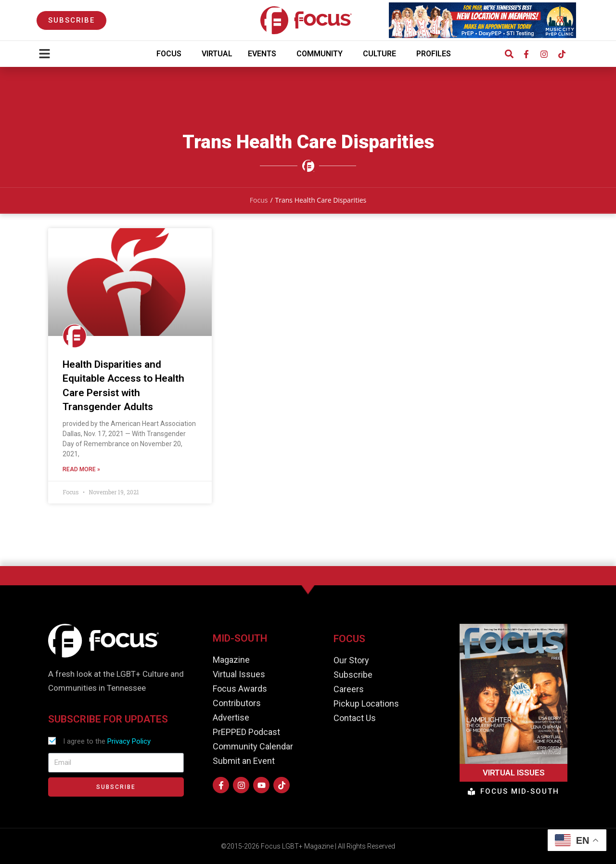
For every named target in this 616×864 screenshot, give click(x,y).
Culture (382, 54)
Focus (171, 54)
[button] (509, 54)
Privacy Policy (129, 741)
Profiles (436, 54)
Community (322, 54)
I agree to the (107, 741)
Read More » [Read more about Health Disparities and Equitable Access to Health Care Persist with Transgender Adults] (81, 470)
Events (264, 54)
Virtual (217, 54)
